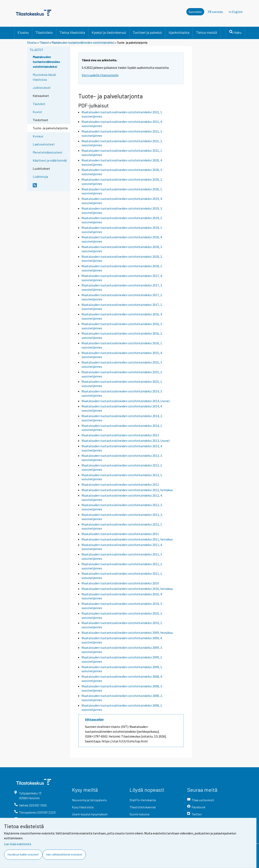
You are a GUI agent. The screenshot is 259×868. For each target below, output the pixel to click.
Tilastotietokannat (143, 807)
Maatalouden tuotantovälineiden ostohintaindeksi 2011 (120, 534)
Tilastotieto (44, 32)
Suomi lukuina (139, 814)
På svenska (215, 12)
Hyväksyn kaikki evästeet (23, 854)
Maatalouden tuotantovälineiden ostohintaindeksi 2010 (120, 583)
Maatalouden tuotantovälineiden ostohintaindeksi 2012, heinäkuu (127, 490)
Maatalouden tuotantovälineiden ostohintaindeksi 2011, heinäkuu (127, 539)
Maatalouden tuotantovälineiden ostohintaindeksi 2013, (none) (126, 441)
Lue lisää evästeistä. (18, 844)
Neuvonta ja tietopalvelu (89, 800)
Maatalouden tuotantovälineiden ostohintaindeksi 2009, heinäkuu (127, 633)
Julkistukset (42, 87)
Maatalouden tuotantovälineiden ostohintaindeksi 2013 (120, 435)
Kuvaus (38, 136)
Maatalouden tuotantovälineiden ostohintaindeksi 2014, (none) (126, 401)
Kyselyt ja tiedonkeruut (109, 32)
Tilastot (44, 43)
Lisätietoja (40, 176)
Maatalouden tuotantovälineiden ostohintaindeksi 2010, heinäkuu (127, 589)
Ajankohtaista (179, 32)
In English (236, 12)
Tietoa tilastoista (72, 32)
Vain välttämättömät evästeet (64, 854)
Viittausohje (94, 719)
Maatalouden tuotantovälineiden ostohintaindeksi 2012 (120, 484)
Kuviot (37, 112)
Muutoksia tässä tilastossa (44, 77)
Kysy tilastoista (83, 807)
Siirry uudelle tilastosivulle (100, 75)
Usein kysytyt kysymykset (90, 814)
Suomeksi (195, 12)
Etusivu (23, 32)
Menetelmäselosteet (48, 152)
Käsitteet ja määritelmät (50, 160)
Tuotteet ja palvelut (147, 32)
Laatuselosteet (44, 144)
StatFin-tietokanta (143, 800)
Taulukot (39, 104)
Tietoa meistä (206, 32)
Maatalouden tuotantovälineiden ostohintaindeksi (83, 43)
